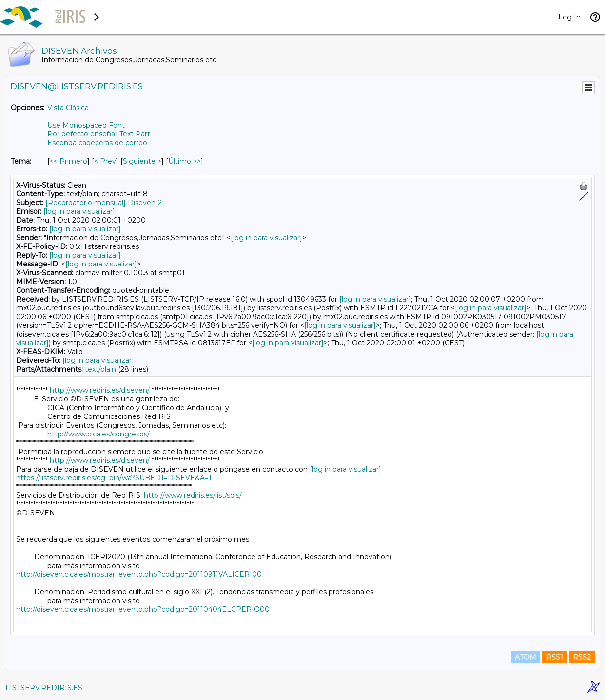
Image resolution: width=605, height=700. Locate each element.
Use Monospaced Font (86, 125)
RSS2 (582, 657)
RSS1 (555, 657)
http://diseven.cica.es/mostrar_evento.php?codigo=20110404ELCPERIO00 (143, 609)
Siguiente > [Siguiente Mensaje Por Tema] (142, 161)
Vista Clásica (68, 108)
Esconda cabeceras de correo (97, 143)
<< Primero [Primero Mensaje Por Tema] (68, 161)
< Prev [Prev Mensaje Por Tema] (105, 161)
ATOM (526, 657)
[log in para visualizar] (79, 211)
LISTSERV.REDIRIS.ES (44, 688)
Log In (569, 17)
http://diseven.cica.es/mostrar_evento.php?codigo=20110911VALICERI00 (139, 574)
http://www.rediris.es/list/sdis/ (193, 495)
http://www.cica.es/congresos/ (98, 434)
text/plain (100, 369)
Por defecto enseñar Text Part (99, 134)
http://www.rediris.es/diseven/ (100, 390)
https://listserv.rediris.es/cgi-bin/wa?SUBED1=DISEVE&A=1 (114, 478)
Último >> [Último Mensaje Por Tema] (185, 161)
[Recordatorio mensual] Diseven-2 (104, 203)
